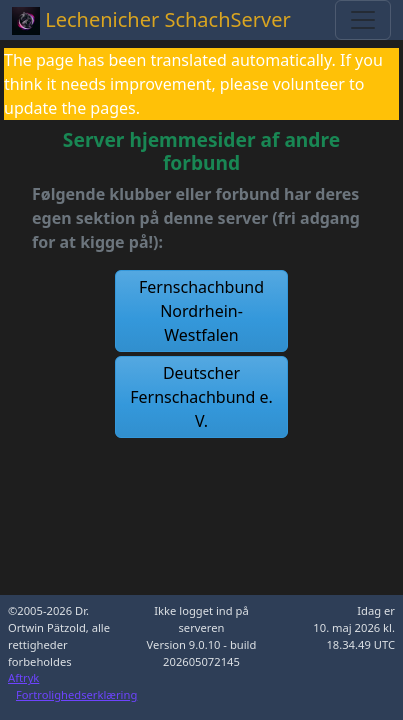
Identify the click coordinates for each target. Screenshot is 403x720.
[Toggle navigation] (363, 20)
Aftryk (23, 677)
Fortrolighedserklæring (76, 694)
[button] (202, 311)
